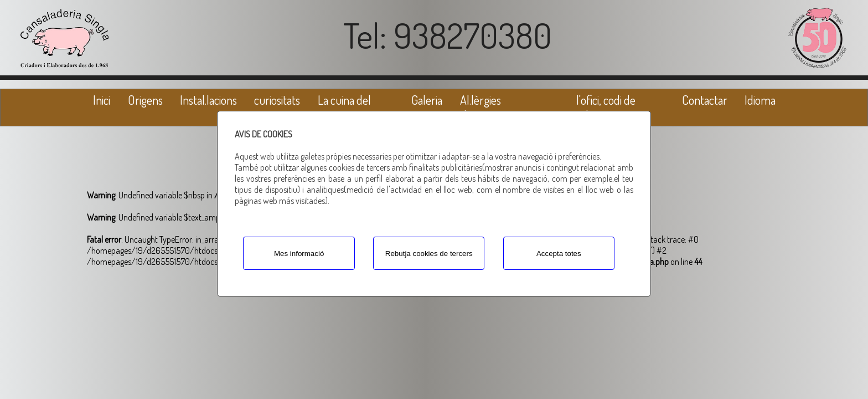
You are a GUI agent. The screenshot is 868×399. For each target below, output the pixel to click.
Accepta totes (559, 254)
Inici (102, 100)
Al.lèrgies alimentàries (487, 108)
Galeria (427, 100)
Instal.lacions (208, 100)
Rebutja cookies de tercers (429, 254)
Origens (145, 100)
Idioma (760, 100)
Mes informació (299, 254)
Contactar (705, 100)
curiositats (277, 100)
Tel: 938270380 (448, 35)
